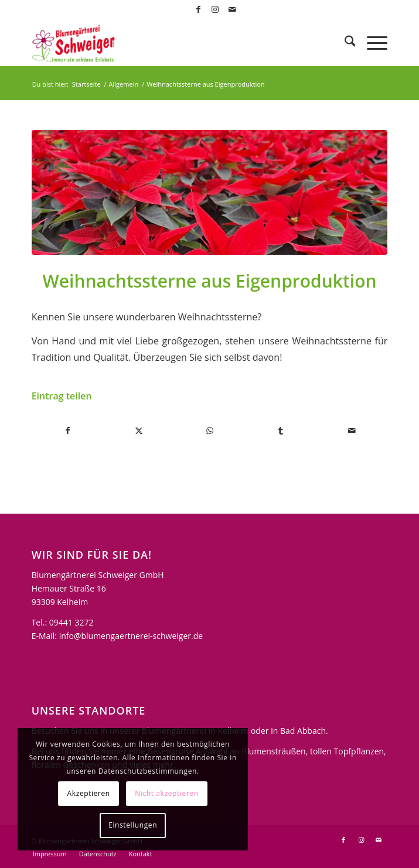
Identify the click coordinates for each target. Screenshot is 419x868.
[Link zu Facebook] (198, 9)
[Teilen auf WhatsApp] (210, 430)
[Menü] (371, 43)
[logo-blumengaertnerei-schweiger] (174, 43)
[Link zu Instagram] (215, 9)
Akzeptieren (89, 793)
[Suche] (344, 43)
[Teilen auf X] (139, 430)
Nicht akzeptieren (167, 793)
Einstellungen (133, 825)
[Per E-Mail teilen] (352, 430)
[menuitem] (344, 43)
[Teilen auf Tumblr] (281, 430)
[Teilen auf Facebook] (68, 430)
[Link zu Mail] (232, 9)
